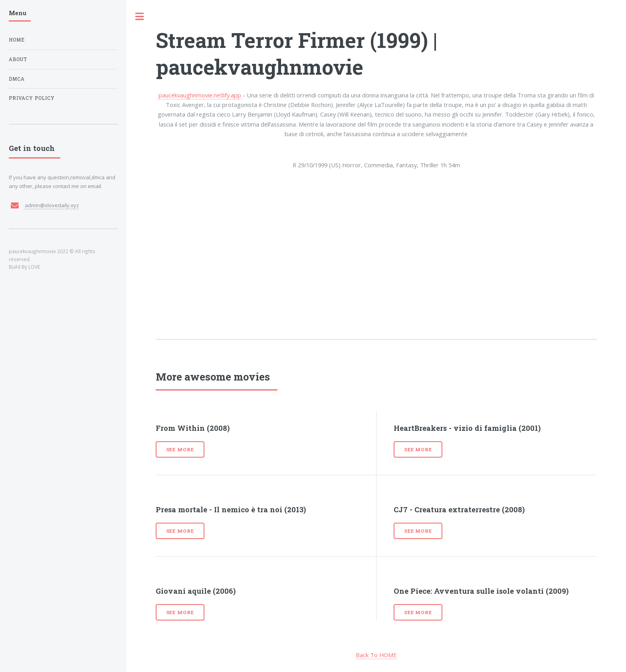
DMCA (17, 79)
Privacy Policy (32, 98)
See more (180, 449)
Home (17, 40)
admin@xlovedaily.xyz (52, 205)
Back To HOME (376, 655)
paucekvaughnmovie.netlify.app (200, 95)
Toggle (140, 17)
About (18, 59)
